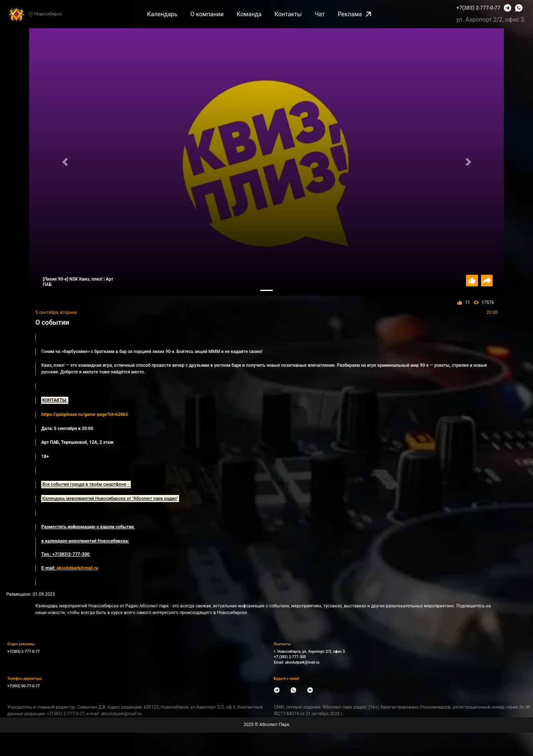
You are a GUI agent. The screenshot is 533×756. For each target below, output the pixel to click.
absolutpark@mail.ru (302, 662)
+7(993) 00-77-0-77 (24, 686)
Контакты (288, 14)
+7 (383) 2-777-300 (290, 657)
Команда (249, 14)
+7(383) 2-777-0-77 (478, 8)
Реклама (354, 14)
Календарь (162, 14)
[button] (65, 162)
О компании (207, 14)
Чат (320, 14)
